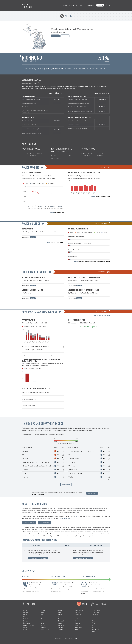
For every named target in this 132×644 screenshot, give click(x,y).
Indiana (42, 621)
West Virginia (95, 629)
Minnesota (60, 617)
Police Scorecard (27, 6)
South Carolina (96, 610)
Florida (25, 629)
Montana (60, 623)
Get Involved (101, 604)
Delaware (26, 627)
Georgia (43, 610)
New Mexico (78, 615)
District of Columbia (29, 625)
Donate (100, 5)
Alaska (25, 610)
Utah (93, 619)
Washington (95, 625)
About (65, 5)
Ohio (76, 621)
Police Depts (55, 36)
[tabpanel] (66, 554)
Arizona (25, 617)
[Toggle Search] (109, 5)
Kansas (42, 623)
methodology (29, 523)
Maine (59, 613)
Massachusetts (45, 629)
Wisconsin (95, 627)
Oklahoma (77, 623)
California (26, 619)
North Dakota (61, 627)
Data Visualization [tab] (95, 545)
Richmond (32, 57)
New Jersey (78, 613)
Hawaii (42, 613)
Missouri (60, 619)
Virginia (94, 621)
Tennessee (95, 615)
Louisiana (43, 627)
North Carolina (61, 625)
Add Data (33, 237)
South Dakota (95, 613)
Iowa (42, 615)
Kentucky (43, 625)
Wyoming (94, 631)
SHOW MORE (66, 484)
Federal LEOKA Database (103, 196)
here (77, 516)
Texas (93, 617)
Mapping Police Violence (57, 242)
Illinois (42, 619)
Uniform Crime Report (84, 261)
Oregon (77, 625)
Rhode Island (78, 629)
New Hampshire (79, 610)
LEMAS (108, 261)
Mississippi (61, 621)
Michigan (66, 16)
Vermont (94, 623)
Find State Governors (38, 558)
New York (77, 619)
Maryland (60, 610)
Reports (82, 5)
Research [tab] (66, 545)
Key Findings (73, 5)
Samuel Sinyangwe (65, 518)
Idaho (42, 617)
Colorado (26, 621)
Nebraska (60, 629)
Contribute (90, 5)
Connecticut (26, 623)
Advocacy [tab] (37, 545)
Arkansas (26, 615)
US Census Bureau (59, 212)
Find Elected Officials (83, 558)
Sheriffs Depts (65, 36)
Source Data (44, 523)
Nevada (77, 617)
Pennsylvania (78, 627)
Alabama (26, 613)
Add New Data (92, 493)
